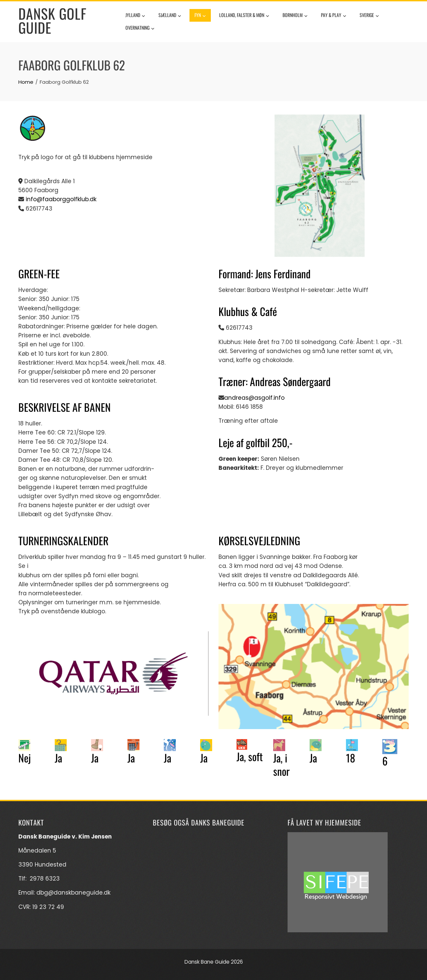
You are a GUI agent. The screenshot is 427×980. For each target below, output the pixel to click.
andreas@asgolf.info (254, 398)
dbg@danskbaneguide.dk (73, 893)
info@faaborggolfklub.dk (60, 199)
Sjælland (170, 16)
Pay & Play (334, 16)
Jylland (135, 16)
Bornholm (295, 16)
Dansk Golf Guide (52, 20)
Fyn (200, 16)
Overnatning (140, 28)
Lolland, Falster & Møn (244, 16)
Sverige (369, 16)
